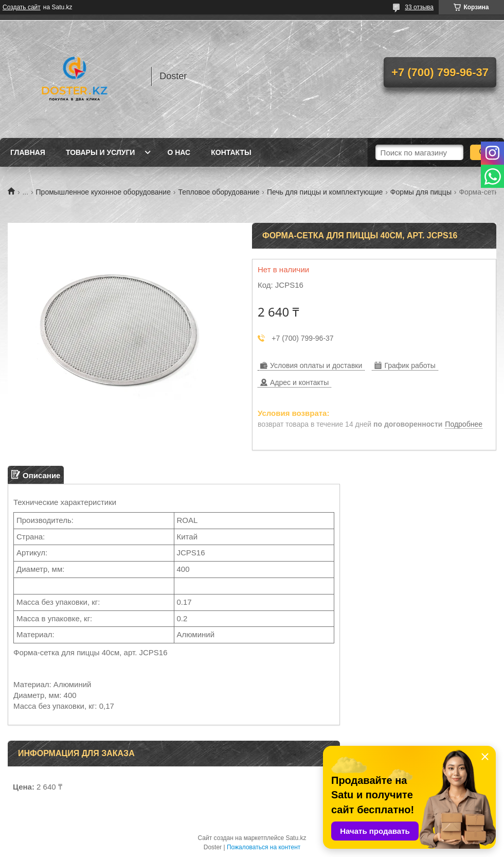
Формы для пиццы (421, 192)
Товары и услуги (101, 152)
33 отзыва (419, 7)
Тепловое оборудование (219, 192)
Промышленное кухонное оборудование (103, 192)
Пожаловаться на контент (264, 847)
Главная (28, 152)
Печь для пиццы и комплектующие (325, 192)
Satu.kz (296, 838)
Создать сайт (22, 7)
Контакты (231, 152)
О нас (179, 152)
